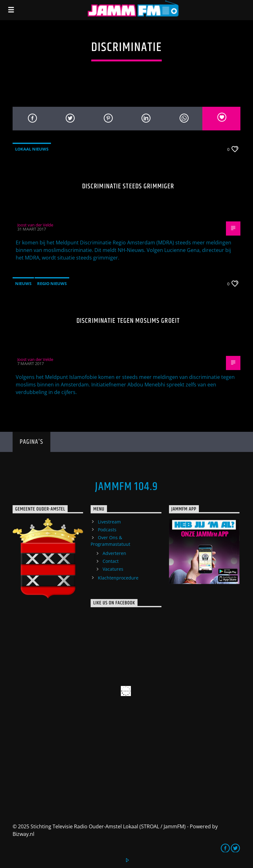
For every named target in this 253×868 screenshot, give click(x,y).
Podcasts (107, 530)
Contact (111, 561)
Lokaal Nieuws (32, 149)
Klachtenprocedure (118, 578)
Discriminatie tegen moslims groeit (128, 321)
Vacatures (113, 569)
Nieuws (23, 283)
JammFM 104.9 (126, 487)
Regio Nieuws (52, 283)
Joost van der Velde (35, 225)
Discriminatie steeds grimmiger (128, 186)
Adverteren (114, 553)
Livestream (109, 522)
